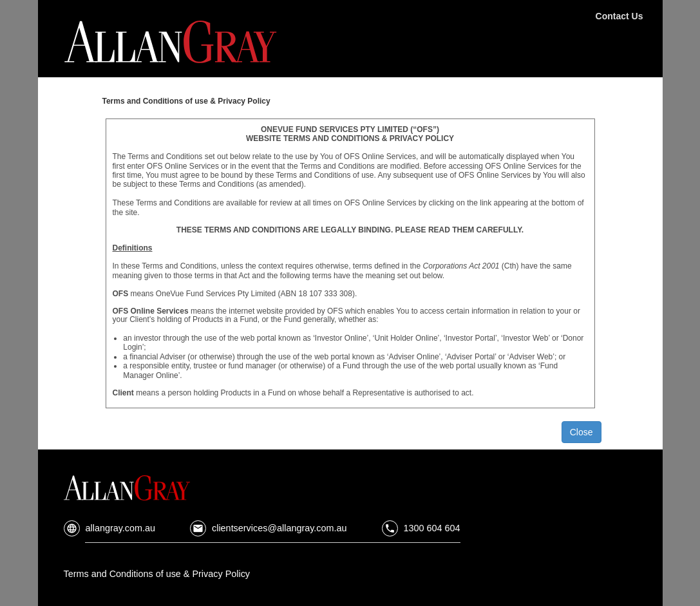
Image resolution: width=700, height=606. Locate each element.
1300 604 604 (421, 528)
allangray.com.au (110, 528)
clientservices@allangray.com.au (269, 528)
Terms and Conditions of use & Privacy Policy (157, 574)
